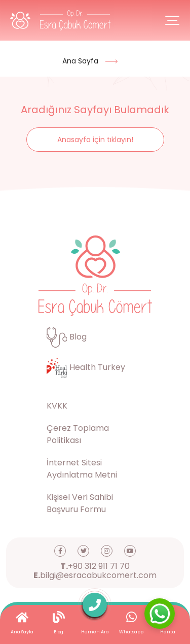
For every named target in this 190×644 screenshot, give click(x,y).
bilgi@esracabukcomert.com (95, 575)
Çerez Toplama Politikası (78, 434)
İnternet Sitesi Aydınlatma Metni (82, 469)
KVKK (57, 406)
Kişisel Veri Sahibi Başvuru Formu (80, 503)
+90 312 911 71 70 (95, 566)
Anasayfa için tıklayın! (95, 140)
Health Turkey (86, 367)
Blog (67, 337)
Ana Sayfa (80, 61)
